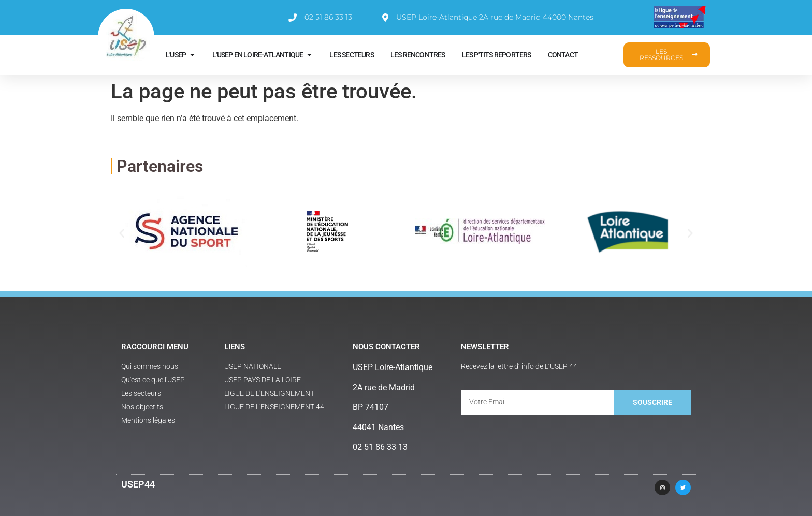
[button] (122, 233)
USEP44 (138, 484)
